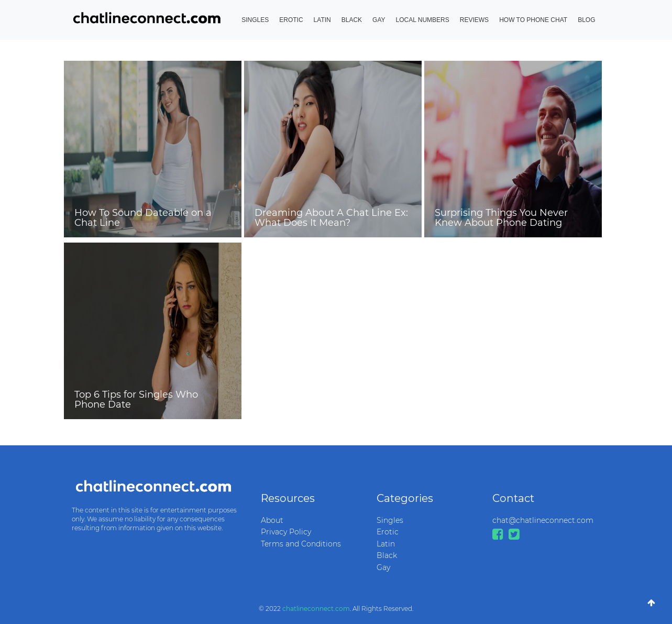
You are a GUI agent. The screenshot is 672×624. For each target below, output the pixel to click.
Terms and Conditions (301, 544)
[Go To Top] (651, 603)
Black (352, 20)
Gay (379, 20)
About (272, 520)
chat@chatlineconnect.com (542, 520)
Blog (586, 20)
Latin (322, 20)
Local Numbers (423, 20)
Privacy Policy (286, 532)
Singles (255, 20)
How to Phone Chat (533, 20)
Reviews (474, 20)
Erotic (291, 20)
